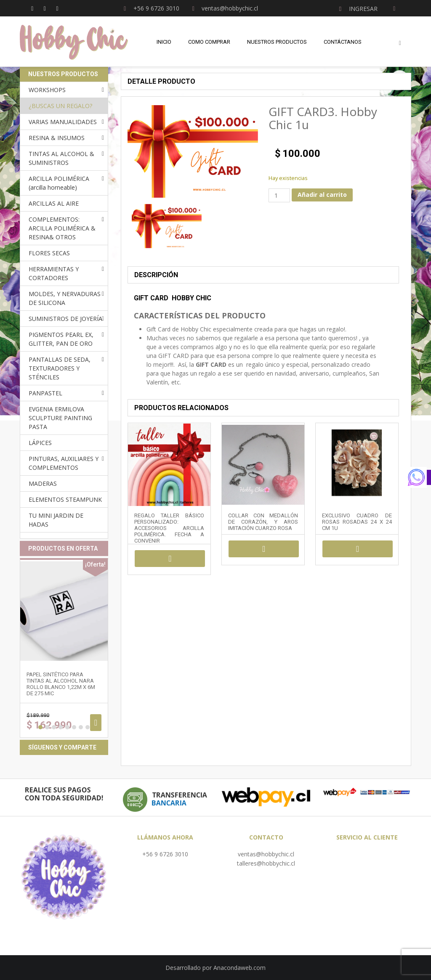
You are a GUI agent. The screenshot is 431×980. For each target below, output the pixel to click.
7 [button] (81, 727)
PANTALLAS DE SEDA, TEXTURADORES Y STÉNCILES (60, 368)
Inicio (164, 42)
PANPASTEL (45, 393)
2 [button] (47, 727)
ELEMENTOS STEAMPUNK (65, 499)
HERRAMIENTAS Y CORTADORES (54, 273)
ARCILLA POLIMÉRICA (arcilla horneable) (59, 183)
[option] (167, 226)
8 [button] (88, 727)
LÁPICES (40, 443)
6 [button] (74, 727)
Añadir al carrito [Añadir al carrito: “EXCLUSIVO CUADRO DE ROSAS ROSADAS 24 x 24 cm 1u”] (358, 549)
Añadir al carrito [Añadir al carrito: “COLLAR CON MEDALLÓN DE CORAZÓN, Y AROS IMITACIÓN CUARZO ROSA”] (264, 549)
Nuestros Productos (277, 42)
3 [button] (54, 727)
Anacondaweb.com (239, 968)
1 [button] (40, 727)
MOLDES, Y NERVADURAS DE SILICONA (65, 298)
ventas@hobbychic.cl (266, 854)
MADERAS (43, 483)
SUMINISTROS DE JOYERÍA (65, 319)
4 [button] (61, 727)
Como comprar (209, 42)
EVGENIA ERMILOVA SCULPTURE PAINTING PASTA (60, 418)
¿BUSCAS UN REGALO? (60, 106)
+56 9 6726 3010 (165, 854)
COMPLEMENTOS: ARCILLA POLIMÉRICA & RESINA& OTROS (62, 228)
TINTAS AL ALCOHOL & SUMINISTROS (61, 158)
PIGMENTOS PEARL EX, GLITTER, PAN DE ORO (61, 339)
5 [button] (67, 727)
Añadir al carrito (322, 195)
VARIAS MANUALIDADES (63, 122)
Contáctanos (343, 42)
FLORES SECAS (49, 253)
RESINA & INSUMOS (57, 138)
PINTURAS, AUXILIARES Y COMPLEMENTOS (64, 463)
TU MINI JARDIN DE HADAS (56, 520)
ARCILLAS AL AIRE (54, 203)
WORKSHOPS (47, 90)
